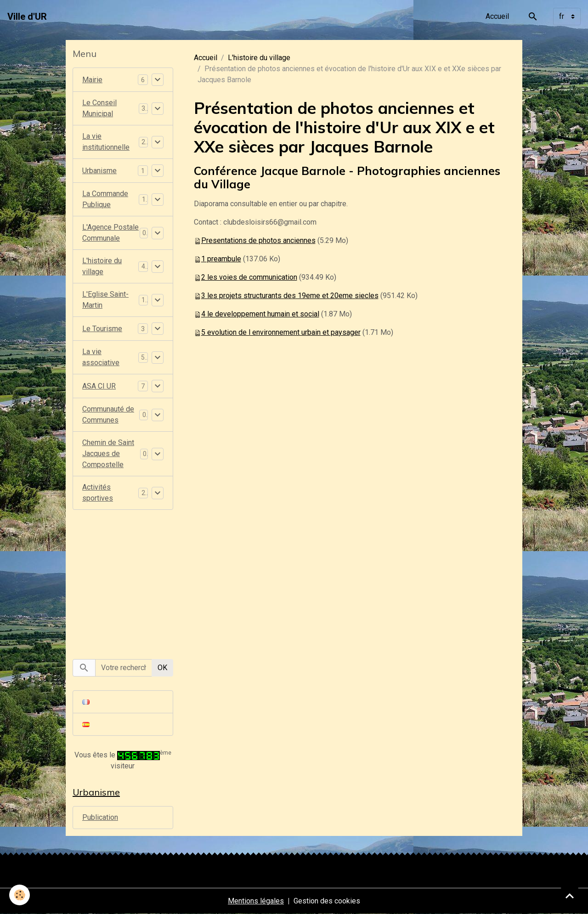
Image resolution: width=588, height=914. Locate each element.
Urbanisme (99, 171)
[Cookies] (20, 895)
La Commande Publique (105, 199)
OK (162, 668)
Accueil (497, 16)
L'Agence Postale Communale (110, 233)
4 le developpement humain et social (260, 314)
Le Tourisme (102, 329)
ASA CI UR (99, 386)
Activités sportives (98, 493)
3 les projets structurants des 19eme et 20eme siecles (290, 296)
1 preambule (221, 259)
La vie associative (101, 357)
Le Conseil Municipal (99, 108)
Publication (100, 817)
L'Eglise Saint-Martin (105, 300)
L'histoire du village (259, 58)
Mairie (92, 80)
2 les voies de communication (249, 277)
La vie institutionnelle (106, 142)
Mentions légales (256, 901)
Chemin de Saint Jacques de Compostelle (108, 454)
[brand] (27, 17)
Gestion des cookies (327, 901)
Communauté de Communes (108, 415)
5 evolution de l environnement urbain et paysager (281, 332)
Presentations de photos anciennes (258, 240)
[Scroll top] (570, 896)
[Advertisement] (123, 579)
